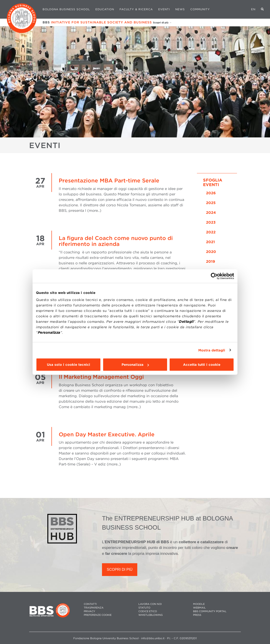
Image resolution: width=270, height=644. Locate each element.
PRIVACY (89, 611)
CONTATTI (90, 604)
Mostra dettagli (212, 350)
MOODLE (199, 604)
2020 (211, 252)
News (180, 9)
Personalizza (135, 365)
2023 (211, 222)
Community (200, 9)
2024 (211, 213)
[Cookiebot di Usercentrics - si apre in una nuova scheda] (214, 276)
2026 (211, 193)
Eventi (164, 9)
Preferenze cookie (98, 615)
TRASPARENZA (94, 608)
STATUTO (144, 608)
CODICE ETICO (148, 611)
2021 (210, 242)
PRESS (197, 615)
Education (105, 9)
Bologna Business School (66, 9)
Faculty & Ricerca (136, 9)
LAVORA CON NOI (150, 604)
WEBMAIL (199, 608)
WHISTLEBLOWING (151, 615)
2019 (211, 261)
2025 (211, 203)
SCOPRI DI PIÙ (120, 569)
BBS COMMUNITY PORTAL (210, 611)
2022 (211, 232)
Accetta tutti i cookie (202, 365)
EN (253, 9)
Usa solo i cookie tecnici (69, 365)
